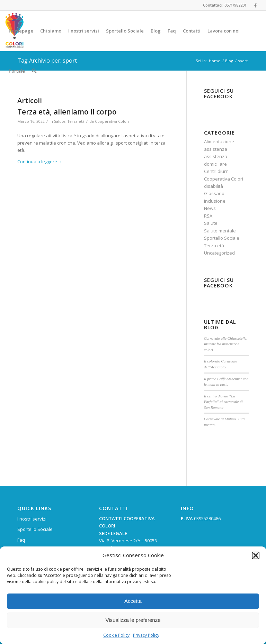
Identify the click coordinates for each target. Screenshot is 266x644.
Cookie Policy (116, 635)
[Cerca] (34, 71)
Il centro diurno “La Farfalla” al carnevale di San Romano (223, 402)
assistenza (216, 149)
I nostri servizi (32, 519)
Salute (60, 121)
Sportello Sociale (222, 238)
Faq (21, 540)
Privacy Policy (146, 635)
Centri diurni (217, 171)
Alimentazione (219, 141)
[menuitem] (21, 31)
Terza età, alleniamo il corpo (67, 112)
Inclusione (215, 201)
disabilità (214, 186)
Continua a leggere (41, 162)
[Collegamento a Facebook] (256, 5)
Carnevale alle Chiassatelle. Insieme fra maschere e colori (226, 344)
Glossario (214, 193)
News (210, 208)
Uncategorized (219, 253)
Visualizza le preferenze (133, 620)
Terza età (76, 121)
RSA (208, 216)
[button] (256, 555)
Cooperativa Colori (112, 121)
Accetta (133, 601)
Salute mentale (220, 231)
